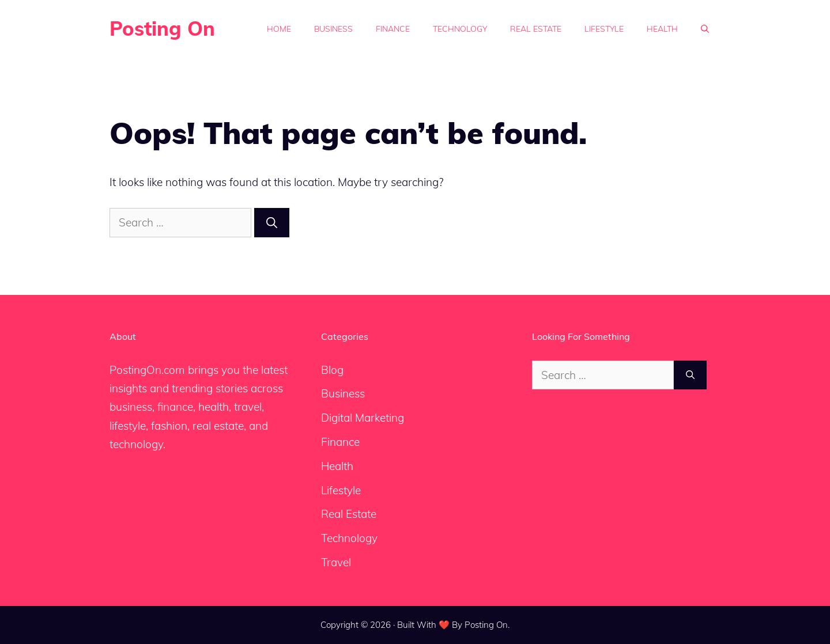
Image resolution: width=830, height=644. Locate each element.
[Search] (272, 223)
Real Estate (536, 29)
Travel (336, 562)
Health (662, 29)
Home (279, 29)
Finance (393, 29)
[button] (705, 29)
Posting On (162, 29)
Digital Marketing (363, 418)
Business (333, 29)
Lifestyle (604, 29)
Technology (460, 29)
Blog (332, 370)
